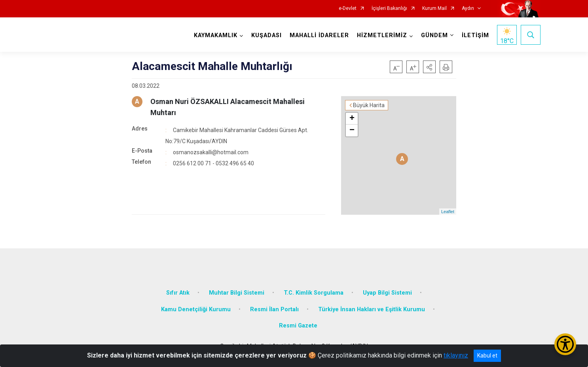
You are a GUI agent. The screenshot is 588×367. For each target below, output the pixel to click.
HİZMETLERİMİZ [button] (382, 35)
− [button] (352, 131)
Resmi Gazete (298, 326)
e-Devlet (348, 9)
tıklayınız (456, 355)
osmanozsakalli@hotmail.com (211, 152)
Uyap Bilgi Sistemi (387, 293)
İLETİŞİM (475, 35)
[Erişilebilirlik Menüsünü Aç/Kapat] (565, 344)
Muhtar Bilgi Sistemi (237, 293)
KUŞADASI (266, 35)
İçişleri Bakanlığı (389, 9)
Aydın (468, 9)
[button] (429, 67)
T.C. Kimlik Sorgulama (314, 293)
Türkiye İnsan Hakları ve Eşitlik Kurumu (372, 309)
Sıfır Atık (178, 293)
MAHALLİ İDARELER (319, 35)
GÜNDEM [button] (434, 35)
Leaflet (448, 212)
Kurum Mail (434, 9)
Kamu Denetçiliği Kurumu (196, 309)
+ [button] (352, 119)
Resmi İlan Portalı (274, 309)
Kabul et (487, 356)
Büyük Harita (369, 105)
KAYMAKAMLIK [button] (216, 35)
